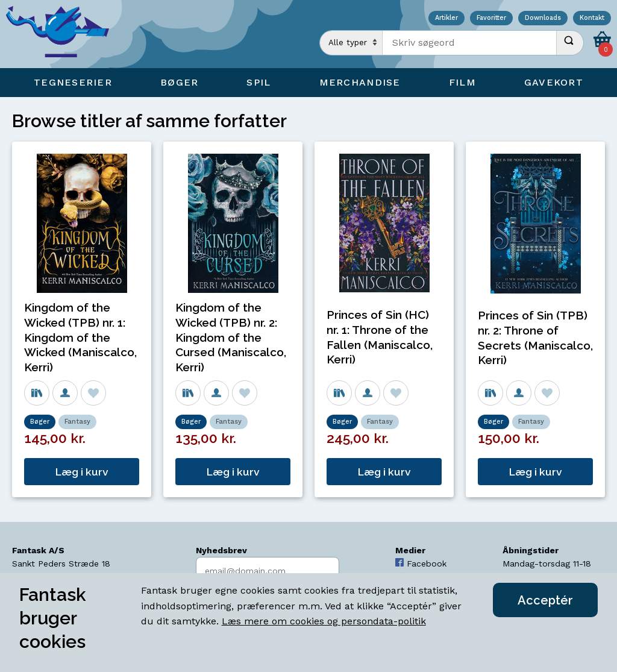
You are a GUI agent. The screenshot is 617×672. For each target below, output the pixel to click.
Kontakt (592, 18)
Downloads (543, 18)
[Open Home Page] (63, 34)
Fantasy (77, 422)
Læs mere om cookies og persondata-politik (324, 621)
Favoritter (491, 18)
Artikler (446, 18)
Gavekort (554, 82)
